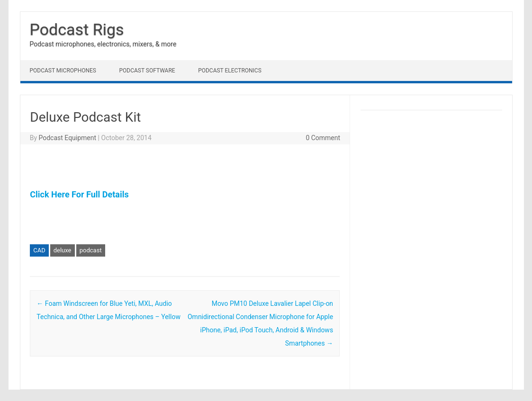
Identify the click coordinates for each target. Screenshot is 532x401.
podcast (91, 250)
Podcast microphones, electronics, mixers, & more (103, 44)
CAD (39, 250)
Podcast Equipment (67, 138)
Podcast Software (147, 71)
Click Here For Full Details (79, 194)
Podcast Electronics (230, 71)
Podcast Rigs (77, 29)
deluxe (63, 250)
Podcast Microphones (63, 71)
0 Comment (323, 138)
